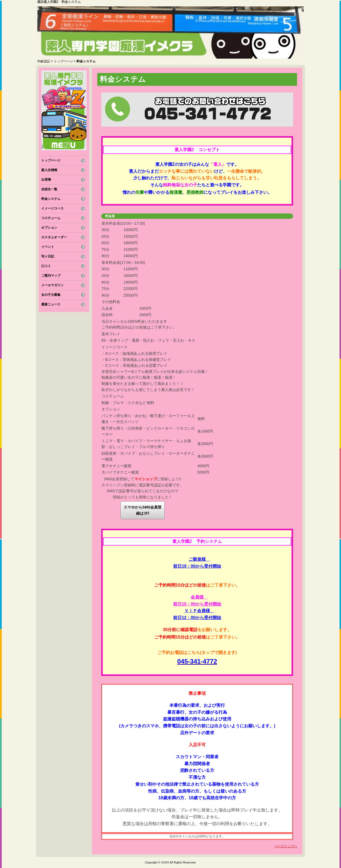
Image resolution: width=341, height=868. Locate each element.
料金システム (51, 199)
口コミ (46, 266)
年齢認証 (44, 61)
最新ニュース (51, 304)
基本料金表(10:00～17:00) (123, 223)
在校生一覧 (49, 189)
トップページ (63, 61)
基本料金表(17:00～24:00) (123, 263)
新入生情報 (49, 170)
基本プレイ (111, 334)
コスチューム (51, 218)
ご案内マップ (51, 276)
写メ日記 (48, 256)
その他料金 (111, 302)
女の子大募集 (51, 295)
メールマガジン (52, 285)
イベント (48, 247)
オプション (49, 228)
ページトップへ (286, 846)
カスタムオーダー (54, 237)
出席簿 (46, 180)
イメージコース (52, 208)
